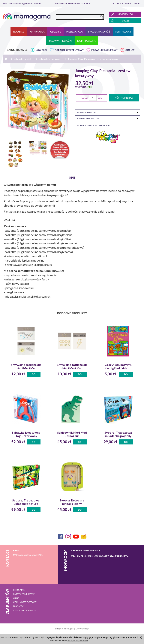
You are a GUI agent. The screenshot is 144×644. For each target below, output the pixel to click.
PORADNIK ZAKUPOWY (104, 50)
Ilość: (84, 98)
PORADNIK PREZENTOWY (69, 50)
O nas (16, 598)
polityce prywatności (78, 641)
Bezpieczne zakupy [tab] (88, 119)
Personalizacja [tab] (86, 112)
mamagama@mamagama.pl (28, 555)
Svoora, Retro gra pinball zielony (72, 502)
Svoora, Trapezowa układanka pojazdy (118, 434)
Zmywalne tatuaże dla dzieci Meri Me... (26, 366)
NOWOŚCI (41, 50)
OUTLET (130, 50)
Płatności (19, 606)
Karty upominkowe (24, 594)
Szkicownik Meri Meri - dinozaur (72, 434)
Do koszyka (34, 375)
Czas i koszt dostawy (25, 602)
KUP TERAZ (124, 98)
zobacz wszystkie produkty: (94, 125)
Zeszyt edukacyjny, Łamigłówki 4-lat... (118, 366)
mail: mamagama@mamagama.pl (22, 3)
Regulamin (19, 590)
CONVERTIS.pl (82, 629)
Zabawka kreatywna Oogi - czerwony (26, 434)
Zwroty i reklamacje (25, 610)
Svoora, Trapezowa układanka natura (26, 502)
